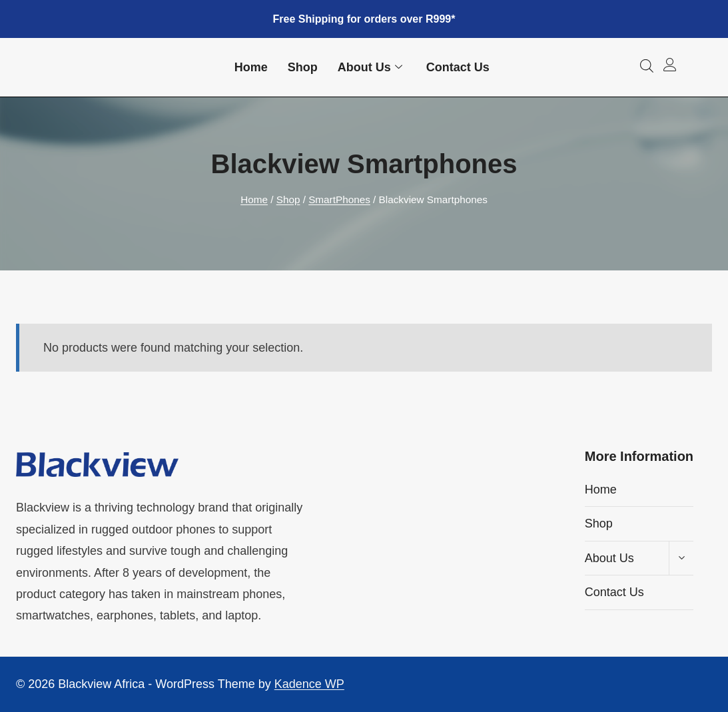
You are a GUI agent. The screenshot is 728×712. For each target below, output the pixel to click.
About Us (370, 68)
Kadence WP (309, 684)
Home (251, 67)
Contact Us (458, 67)
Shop (303, 67)
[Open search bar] (647, 66)
